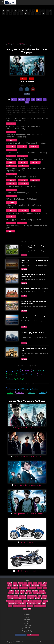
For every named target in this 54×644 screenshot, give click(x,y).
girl (20, 585)
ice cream (11, 593)
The (33, 99)
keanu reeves (10, 601)
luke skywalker (12, 603)
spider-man (30, 606)
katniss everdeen (21, 598)
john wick (10, 596)
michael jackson (31, 603)
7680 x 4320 (12, 202)
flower (30, 583)
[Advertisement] (27, 27)
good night (43, 585)
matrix (44, 603)
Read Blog (24, 255)
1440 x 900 (23, 162)
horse (34, 588)
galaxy (45, 583)
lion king (46, 601)
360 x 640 (11, 146)
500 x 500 (22, 223)
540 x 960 (22, 146)
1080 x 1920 (11, 140)
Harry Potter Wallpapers (17, 43)
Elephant (20, 392)
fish (26, 583)
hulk (30, 588)
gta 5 (9, 588)
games (10, 585)
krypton (45, 596)
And (28, 99)
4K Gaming (23, 388)
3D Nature (38, 371)
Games (19, 378)
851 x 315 (11, 217)
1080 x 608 (36, 211)
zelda (30, 609)
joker (31, 593)
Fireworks (32, 392)
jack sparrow (37, 593)
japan (40, 596)
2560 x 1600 (24, 166)
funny (40, 583)
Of (45, 99)
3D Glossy (11, 388)
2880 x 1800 (11, 174)
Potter (21, 99)
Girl (10, 378)
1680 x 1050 (35, 162)
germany (15, 585)
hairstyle (40, 588)
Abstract (27, 371)
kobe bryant (31, 598)
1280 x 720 (11, 180)
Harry (14, 99)
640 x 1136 (11, 124)
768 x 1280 (22, 156)
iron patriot (35, 591)
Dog (32, 374)
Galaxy (42, 392)
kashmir (37, 598)
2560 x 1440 (24, 184)
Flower (23, 374)
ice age (23, 591)
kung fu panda (12, 598)
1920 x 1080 (11, 184)
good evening (35, 585)
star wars (37, 606)
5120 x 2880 (11, 196)
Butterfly (34, 388)
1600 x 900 (35, 180)
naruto (10, 606)
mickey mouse (22, 603)
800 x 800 (11, 223)
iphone (17, 593)
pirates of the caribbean (19, 606)
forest (35, 583)
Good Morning (12, 396)
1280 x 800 (11, 162)
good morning (26, 585)
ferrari (15, 583)
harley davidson (23, 588)
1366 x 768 (23, 180)
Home (7, 43)
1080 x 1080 (24, 211)
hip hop (11, 591)
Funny (41, 374)
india (26, 593)
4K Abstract (11, 374)
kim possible (18, 601)
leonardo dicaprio (28, 601)
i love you (42, 591)
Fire (27, 102)
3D (4, 11)
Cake (10, 392)
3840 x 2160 (11, 190)
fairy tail (10, 583)
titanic (25, 609)
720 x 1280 (34, 146)
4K (8, 11)
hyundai (17, 591)
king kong (44, 598)
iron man (28, 591)
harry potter (15, 588)
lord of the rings (38, 601)
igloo (22, 593)
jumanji (44, 593)
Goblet (39, 99)
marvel (39, 603)
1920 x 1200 (11, 166)
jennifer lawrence (32, 596)
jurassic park (23, 596)
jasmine (16, 596)
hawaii (45, 588)
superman (43, 606)
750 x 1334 (11, 132)
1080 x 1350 (11, 211)
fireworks (21, 583)
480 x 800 (11, 156)
